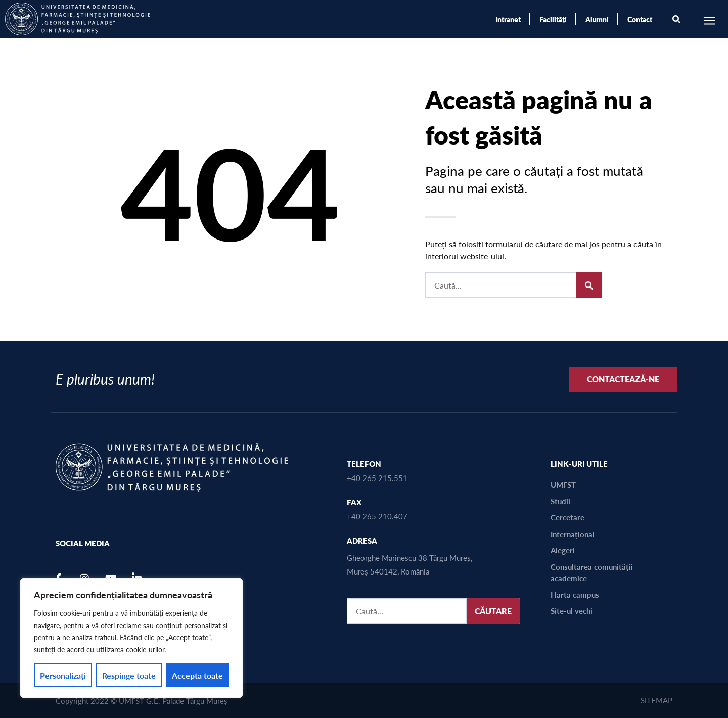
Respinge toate (129, 675)
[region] (131, 638)
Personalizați (63, 675)
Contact (640, 19)
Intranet (508, 19)
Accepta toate (197, 675)
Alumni (597, 19)
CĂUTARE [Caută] (493, 611)
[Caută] (589, 285)
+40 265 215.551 (377, 478)
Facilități (553, 19)
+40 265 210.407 (377, 516)
